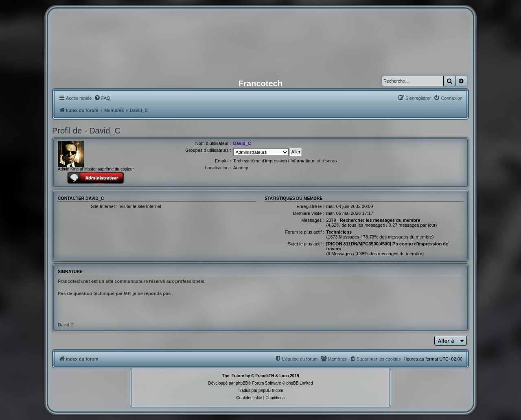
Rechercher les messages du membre (380, 220)
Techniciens (339, 232)
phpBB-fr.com (271, 390)
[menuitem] (102, 98)
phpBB (242, 383)
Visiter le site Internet (140, 206)
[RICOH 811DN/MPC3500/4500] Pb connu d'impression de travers (387, 246)
